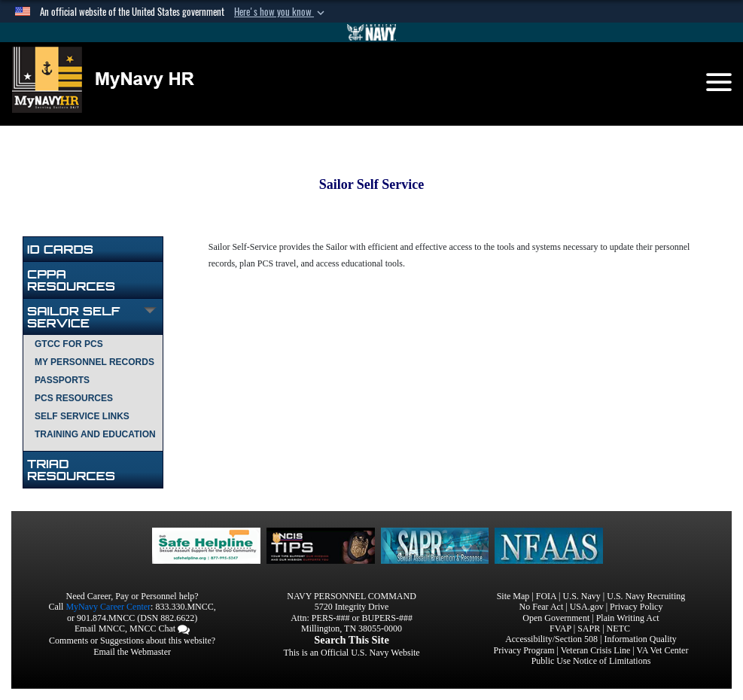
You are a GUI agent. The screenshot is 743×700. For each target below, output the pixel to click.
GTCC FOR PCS (69, 344)
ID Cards (60, 249)
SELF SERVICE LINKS (82, 416)
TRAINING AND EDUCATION (95, 434)
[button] (281, 12)
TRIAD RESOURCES (71, 470)
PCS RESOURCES (74, 398)
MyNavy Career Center (108, 607)
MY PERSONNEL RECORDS (94, 362)
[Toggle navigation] (719, 82)
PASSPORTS (62, 380)
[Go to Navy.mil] (372, 32)
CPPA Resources (71, 280)
